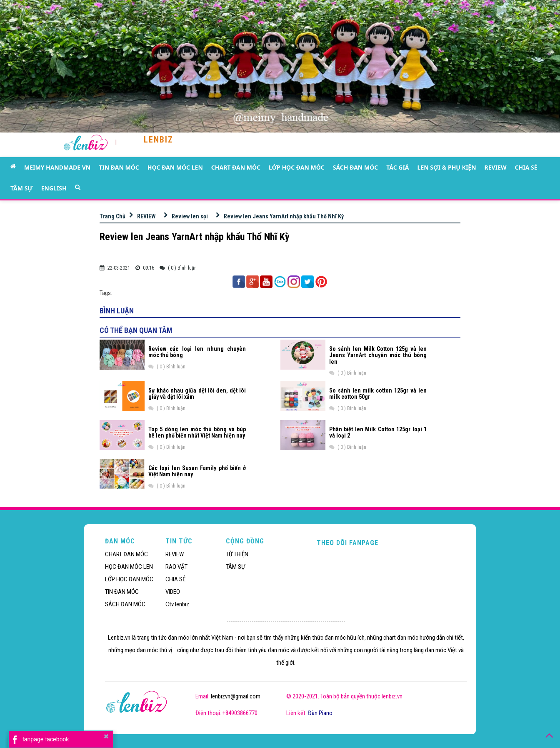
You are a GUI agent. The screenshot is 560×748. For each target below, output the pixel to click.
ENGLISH (54, 188)
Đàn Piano (320, 713)
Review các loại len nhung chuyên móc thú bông (197, 352)
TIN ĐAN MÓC (119, 167)
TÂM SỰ (22, 188)
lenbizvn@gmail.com (236, 696)
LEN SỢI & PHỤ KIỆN (447, 167)
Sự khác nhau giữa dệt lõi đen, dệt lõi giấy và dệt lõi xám (197, 394)
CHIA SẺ (526, 167)
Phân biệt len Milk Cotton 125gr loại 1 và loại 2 (378, 432)
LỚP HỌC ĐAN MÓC (297, 167)
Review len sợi (190, 216)
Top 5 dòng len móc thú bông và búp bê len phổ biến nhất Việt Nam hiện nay (197, 432)
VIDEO (173, 592)
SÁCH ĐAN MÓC (355, 167)
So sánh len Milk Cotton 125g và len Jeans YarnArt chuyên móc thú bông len (378, 355)
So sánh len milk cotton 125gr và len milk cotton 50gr (378, 394)
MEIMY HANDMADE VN (57, 167)
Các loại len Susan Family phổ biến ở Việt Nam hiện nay (197, 471)
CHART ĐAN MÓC (236, 167)
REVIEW (496, 167)
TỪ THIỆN (237, 554)
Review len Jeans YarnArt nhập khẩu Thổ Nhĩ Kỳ (284, 216)
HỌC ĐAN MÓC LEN (175, 167)
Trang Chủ (112, 216)
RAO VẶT (176, 567)
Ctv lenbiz (177, 604)
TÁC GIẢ (397, 167)
